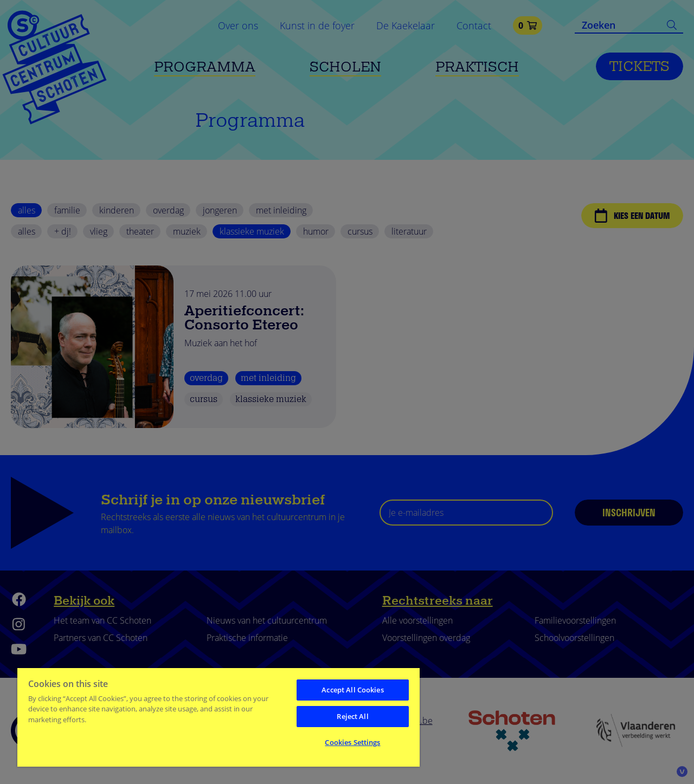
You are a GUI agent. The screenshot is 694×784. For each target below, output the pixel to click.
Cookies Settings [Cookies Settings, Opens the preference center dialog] (352, 742)
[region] (219, 717)
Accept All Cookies (352, 690)
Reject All (352, 716)
